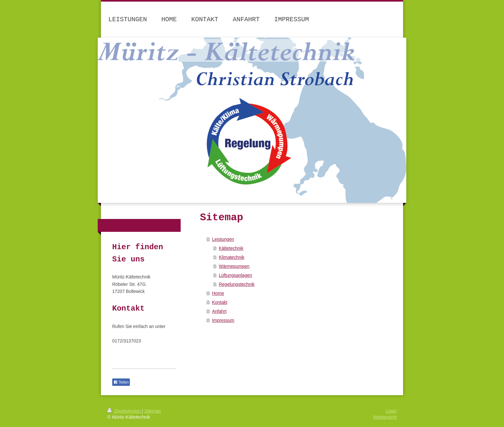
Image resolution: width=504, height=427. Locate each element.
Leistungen (223, 239)
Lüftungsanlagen (236, 275)
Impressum (223, 320)
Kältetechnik (231, 248)
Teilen (121, 382)
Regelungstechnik (237, 284)
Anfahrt (219, 311)
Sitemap (153, 411)
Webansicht (385, 417)
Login (391, 411)
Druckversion (125, 411)
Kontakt (220, 302)
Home (218, 293)
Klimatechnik (232, 257)
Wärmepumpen (234, 266)
